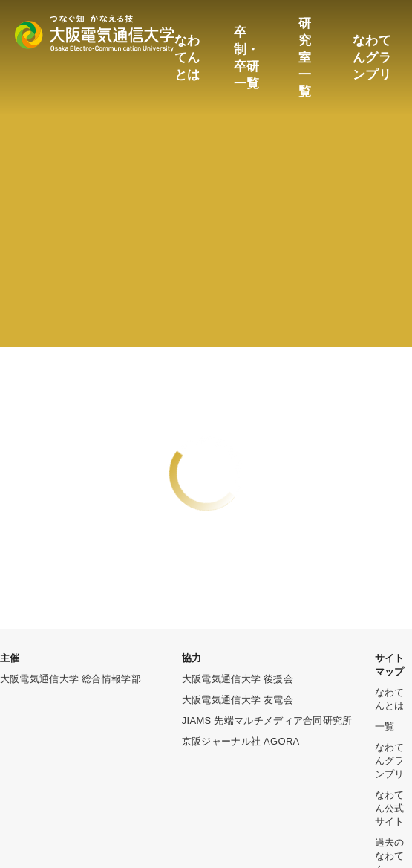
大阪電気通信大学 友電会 (238, 700)
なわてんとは (187, 58)
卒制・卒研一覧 (247, 58)
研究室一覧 (305, 58)
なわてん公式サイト (390, 808)
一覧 (385, 726)
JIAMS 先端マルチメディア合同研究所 (267, 720)
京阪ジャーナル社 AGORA (241, 741)
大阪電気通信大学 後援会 (238, 679)
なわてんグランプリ (372, 58)
